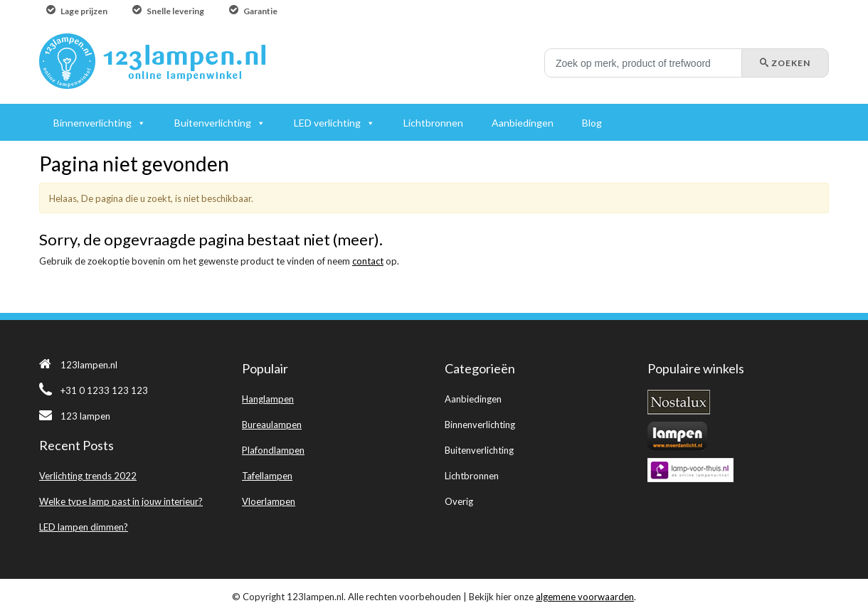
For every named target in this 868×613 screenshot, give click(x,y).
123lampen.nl (78, 365)
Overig (459, 501)
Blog (592, 123)
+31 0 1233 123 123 (94, 390)
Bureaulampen (272, 425)
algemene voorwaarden (585, 597)
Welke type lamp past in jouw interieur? (121, 501)
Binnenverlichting (480, 425)
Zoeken (785, 63)
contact (368, 261)
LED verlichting (327, 123)
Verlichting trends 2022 (88, 476)
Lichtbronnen (472, 476)
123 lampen (75, 416)
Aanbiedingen (473, 399)
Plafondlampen (273, 450)
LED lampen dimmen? (84, 527)
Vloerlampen (269, 501)
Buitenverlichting (479, 450)
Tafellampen (267, 476)
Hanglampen (268, 399)
